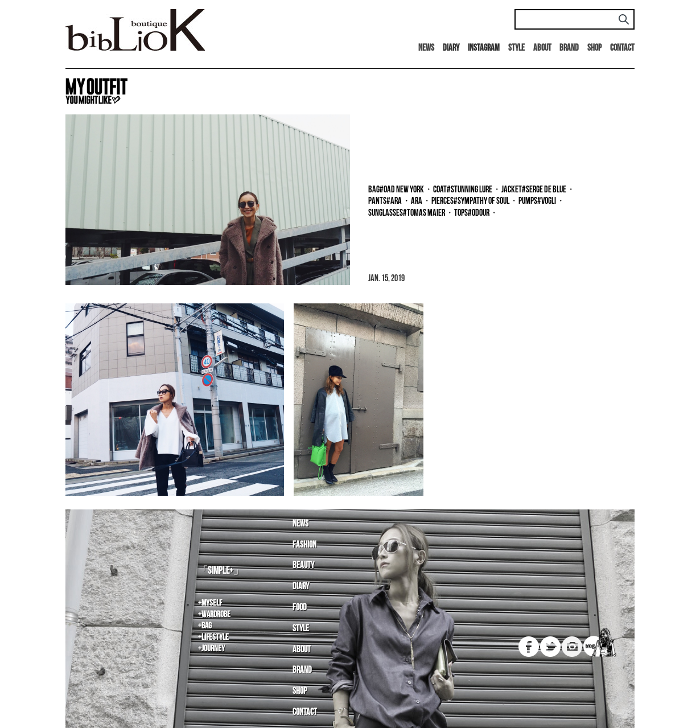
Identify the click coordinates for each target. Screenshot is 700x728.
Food (300, 608)
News (426, 48)
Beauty (303, 565)
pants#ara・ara (395, 201)
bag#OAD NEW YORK (396, 190)
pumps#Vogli (537, 201)
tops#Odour (472, 213)
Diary (301, 587)
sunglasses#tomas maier (407, 213)
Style (516, 48)
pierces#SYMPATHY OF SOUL (470, 201)
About (542, 48)
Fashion (304, 545)
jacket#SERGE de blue (534, 190)
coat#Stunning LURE (463, 190)
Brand (569, 48)
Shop (594, 48)
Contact (622, 48)
